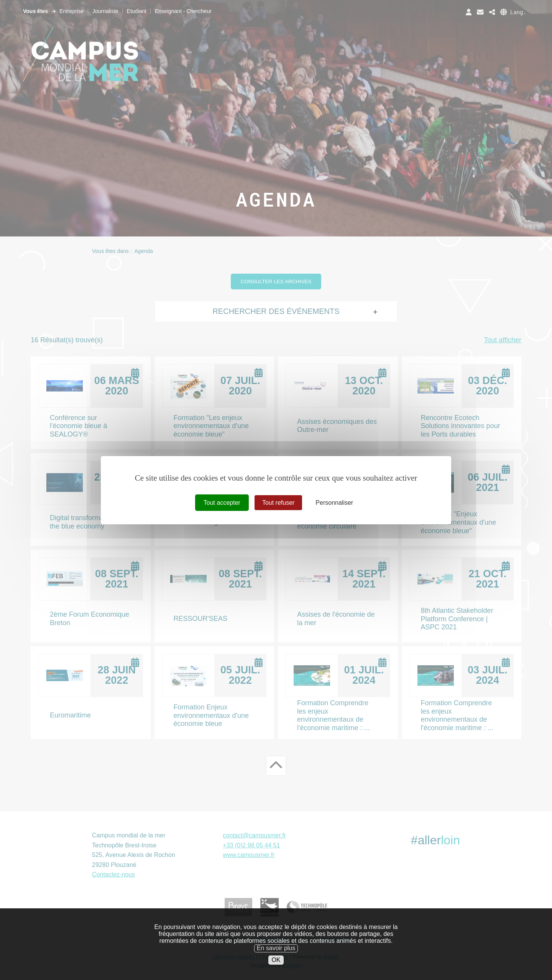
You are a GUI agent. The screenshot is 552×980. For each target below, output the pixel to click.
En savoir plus (276, 956)
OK (276, 968)
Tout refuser (278, 502)
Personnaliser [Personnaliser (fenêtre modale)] (334, 502)
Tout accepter (222, 502)
